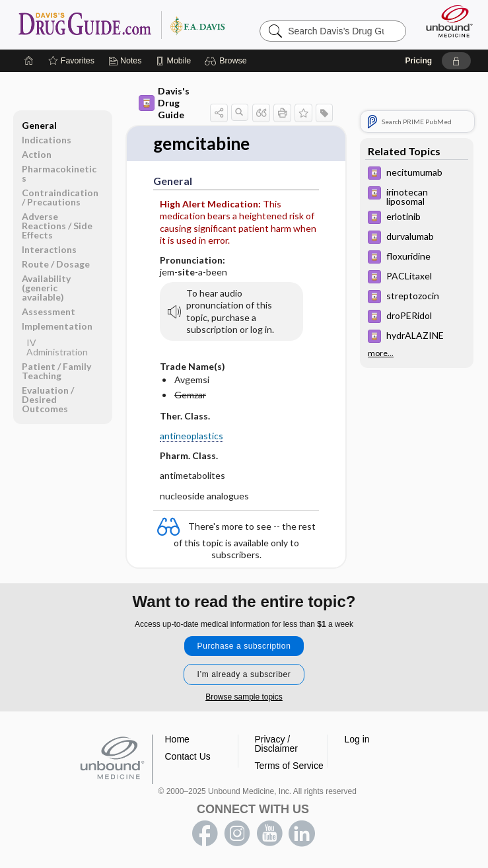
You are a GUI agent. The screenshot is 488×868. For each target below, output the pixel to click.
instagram (237, 834)
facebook (205, 834)
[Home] (29, 61)
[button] (227, 61)
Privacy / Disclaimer (276, 744)
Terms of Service (289, 766)
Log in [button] (357, 739)
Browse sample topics (244, 697)
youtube (269, 834)
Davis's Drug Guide (164, 103)
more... (381, 353)
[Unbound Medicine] (445, 21)
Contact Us (188, 756)
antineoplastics (192, 436)
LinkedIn (302, 834)
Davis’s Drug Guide (121, 24)
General (39, 125)
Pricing (418, 61)
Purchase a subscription (244, 646)
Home (177, 739)
